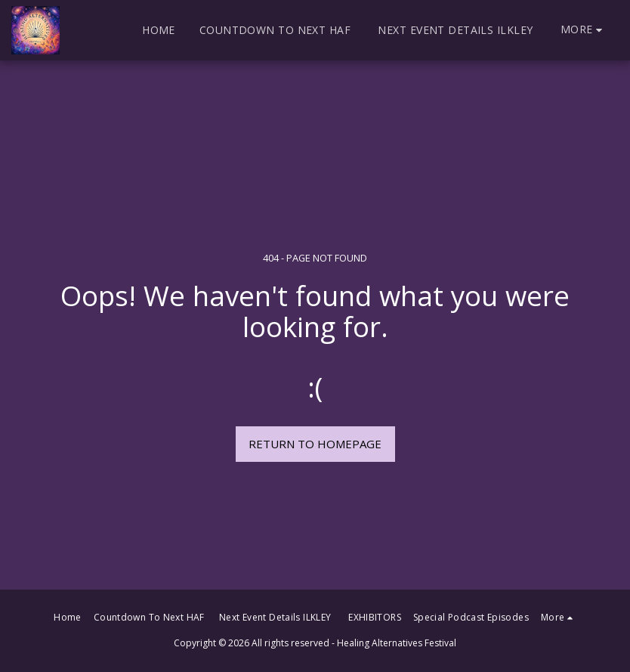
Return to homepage (315, 444)
